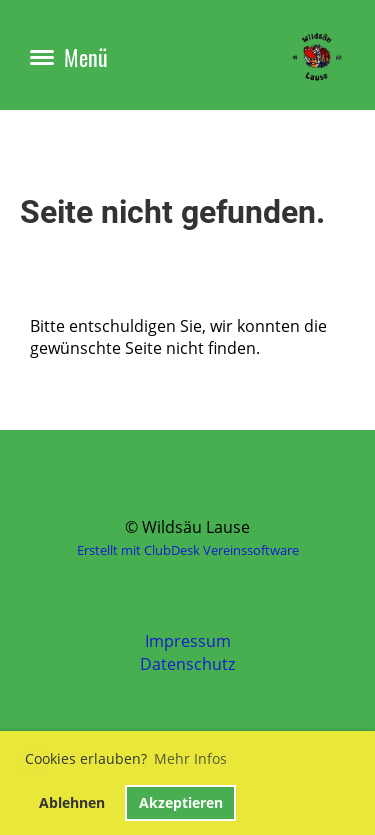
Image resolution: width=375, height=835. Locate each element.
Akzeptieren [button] (181, 802)
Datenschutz (187, 664)
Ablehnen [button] (72, 802)
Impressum (188, 641)
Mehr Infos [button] (190, 758)
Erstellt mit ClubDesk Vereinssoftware (188, 550)
